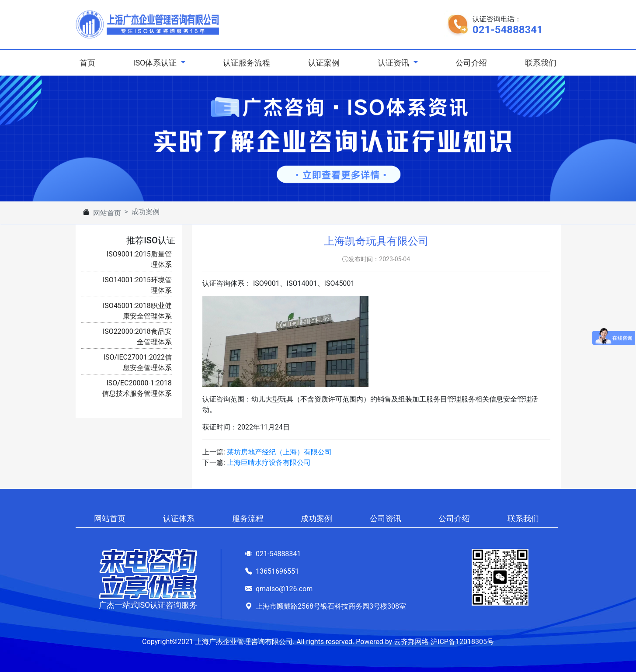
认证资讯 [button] (394, 63)
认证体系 (179, 518)
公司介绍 (471, 63)
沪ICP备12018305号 (462, 642)
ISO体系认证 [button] (156, 63)
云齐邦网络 (411, 642)
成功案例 (316, 518)
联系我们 (541, 63)
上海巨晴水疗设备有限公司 (269, 462)
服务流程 (248, 518)
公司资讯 (386, 518)
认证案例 (324, 63)
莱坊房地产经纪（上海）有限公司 (279, 452)
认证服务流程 (247, 63)
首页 (89, 62)
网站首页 (107, 213)
